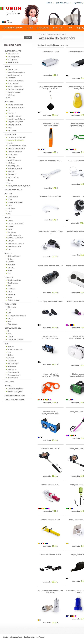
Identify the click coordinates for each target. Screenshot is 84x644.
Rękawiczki (12, 294)
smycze (10, 229)
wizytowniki (12, 78)
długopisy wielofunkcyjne (16, 119)
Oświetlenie (12, 361)
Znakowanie (43, 28)
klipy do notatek (13, 84)
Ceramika (11, 268)
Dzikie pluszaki (13, 60)
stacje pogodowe (13, 166)
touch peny (11, 113)
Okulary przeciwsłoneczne (17, 316)
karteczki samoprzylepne (16, 72)
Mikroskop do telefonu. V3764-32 (51, 233)
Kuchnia (10, 355)
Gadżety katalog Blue (15, 392)
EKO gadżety (9, 382)
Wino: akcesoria (13, 372)
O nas (30, 28)
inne (9, 98)
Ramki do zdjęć (13, 364)
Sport (10, 321)
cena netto (64, 45)
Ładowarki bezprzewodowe (17, 146)
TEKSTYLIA (9, 277)
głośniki (10, 143)
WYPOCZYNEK (10, 304)
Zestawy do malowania (16, 340)
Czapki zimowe (13, 283)
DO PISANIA (9, 102)
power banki (12, 174)
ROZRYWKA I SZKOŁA (13, 328)
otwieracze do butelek (15, 202)
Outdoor (10, 318)
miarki (10, 211)
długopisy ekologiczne (15, 122)
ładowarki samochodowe (16, 149)
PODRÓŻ (8, 218)
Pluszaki (49, 3)
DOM (6, 344)
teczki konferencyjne (15, 75)
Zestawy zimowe (13, 300)
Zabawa (10, 337)
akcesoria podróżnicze (15, 238)
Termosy (11, 262)
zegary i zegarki (13, 177)
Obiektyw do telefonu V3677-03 (51, 265)
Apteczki (11, 346)
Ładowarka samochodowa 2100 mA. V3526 (51, 591)
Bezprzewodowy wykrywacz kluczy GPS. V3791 (51, 88)
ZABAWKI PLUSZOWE (13, 51)
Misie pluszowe (13, 54)
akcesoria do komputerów (17, 137)
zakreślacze (12, 130)
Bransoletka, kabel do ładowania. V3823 (51, 125)
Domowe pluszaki (14, 57)
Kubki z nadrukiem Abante (14, 400)
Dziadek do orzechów (15, 349)
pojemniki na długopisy (15, 89)
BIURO (7, 66)
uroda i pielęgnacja (14, 235)
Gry (9, 331)
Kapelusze (11, 289)
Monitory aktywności (15, 169)
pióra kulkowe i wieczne (16, 108)
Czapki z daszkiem (14, 280)
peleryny (11, 241)
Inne (9, 273)
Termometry (12, 369)
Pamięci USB (12, 154)
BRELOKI (8, 194)
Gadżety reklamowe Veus (13, 637)
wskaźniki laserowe (14, 160)
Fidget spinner (13, 324)
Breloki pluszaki (13, 62)
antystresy (11, 95)
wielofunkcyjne (13, 197)
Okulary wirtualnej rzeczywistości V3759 (51, 375)
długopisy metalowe (14, 116)
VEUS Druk (9, 386)
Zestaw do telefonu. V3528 (51, 555)
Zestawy (11, 259)
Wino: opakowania (14, 375)
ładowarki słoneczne (15, 152)
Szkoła (10, 334)
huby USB (11, 157)
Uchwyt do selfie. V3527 (51, 485)
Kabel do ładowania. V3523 (51, 161)
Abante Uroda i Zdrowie (13, 190)
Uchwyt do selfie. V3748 (51, 520)
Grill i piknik (12, 307)
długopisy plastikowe (15, 125)
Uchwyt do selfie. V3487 (51, 449)
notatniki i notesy (13, 69)
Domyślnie (49, 45)
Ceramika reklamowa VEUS (15, 396)
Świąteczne (12, 366)
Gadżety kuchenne (63, 3)
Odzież (10, 292)
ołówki (10, 128)
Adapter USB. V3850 (51, 52)
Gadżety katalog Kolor (15, 389)
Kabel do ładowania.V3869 (51, 197)
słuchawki (11, 172)
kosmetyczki (12, 232)
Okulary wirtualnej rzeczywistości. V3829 (51, 413)
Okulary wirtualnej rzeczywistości (19, 186)
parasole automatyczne (16, 244)
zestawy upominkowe (15, 86)
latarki (10, 205)
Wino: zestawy (13, 378)
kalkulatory (11, 163)
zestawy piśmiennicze (15, 105)
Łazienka (11, 358)
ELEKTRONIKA (10, 134)
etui (9, 110)
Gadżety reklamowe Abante (34, 637)
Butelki (10, 270)
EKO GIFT (58, 28)
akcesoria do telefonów (16, 140)
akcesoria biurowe (14, 92)
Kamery (10, 180)
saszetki (10, 226)
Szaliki (10, 297)
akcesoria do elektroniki (16, 81)
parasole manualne (14, 246)
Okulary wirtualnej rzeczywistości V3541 (51, 337)
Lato (9, 313)
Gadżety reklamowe (12, 28)
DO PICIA (8, 253)
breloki (10, 200)
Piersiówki (11, 265)
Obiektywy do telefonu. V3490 (51, 301)
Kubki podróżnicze (14, 256)
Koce (9, 310)
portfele (10, 221)
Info (70, 28)
